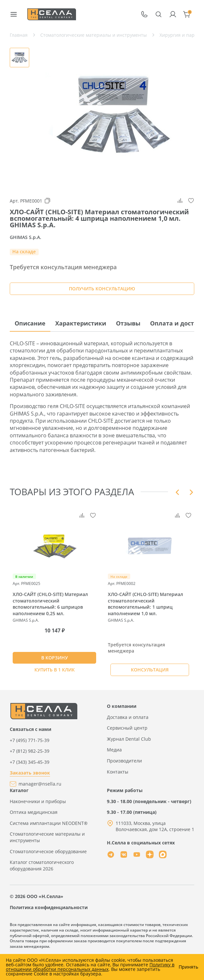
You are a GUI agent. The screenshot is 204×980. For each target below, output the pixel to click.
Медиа (114, 750)
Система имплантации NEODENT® (49, 823)
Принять (188, 967)
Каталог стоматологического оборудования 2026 (42, 865)
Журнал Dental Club (129, 739)
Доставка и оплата (128, 717)
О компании (122, 706)
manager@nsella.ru (40, 784)
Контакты (118, 772)
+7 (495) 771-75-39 (30, 740)
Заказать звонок (30, 773)
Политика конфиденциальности (49, 907)
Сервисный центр (127, 728)
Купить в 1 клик (55, 670)
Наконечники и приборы (38, 801)
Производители (124, 761)
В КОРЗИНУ (55, 658)
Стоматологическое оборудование (48, 851)
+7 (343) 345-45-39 (30, 762)
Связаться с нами (31, 729)
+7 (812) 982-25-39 (30, 751)
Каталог (19, 790)
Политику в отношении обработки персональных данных (90, 967)
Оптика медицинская (34, 812)
